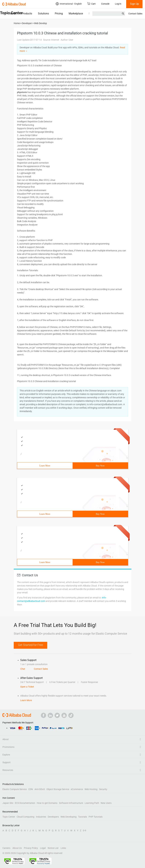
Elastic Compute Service (15, 789)
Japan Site (8, 803)
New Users (106, 803)
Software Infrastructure (71, 803)
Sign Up (134, 4)
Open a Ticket (27, 687)
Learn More (45, 466)
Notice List (53, 848)
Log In (118, 4)
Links (63, 848)
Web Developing (68, 817)
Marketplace (76, 14)
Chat (23, 669)
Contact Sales (135, 14)
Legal (43, 848)
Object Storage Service (58, 789)
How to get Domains (47, 803)
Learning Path (92, 803)
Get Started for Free (30, 645)
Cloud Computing (26, 817)
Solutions (43, 14)
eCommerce (77, 789)
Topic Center (9, 817)
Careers (6, 848)
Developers (53, 817)
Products (27, 14)
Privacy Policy (31, 848)
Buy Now (100, 466)
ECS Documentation (25, 803)
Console (105, 4)
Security (103, 789)
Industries (41, 817)
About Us (17, 848)
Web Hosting (91, 789)
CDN (31, 789)
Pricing (59, 14)
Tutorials (83, 817)
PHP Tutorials (96, 817)
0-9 (85, 830)
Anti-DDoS (40, 789)
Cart (91, 4)
